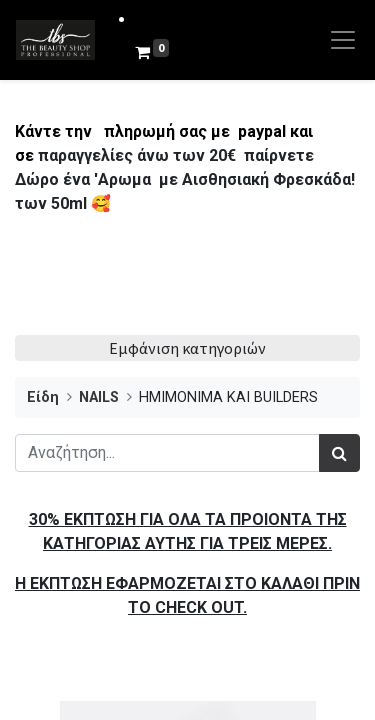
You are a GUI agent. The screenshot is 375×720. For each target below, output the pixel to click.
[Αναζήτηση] (339, 453)
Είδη (43, 397)
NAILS (99, 397)
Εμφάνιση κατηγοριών (187, 348)
